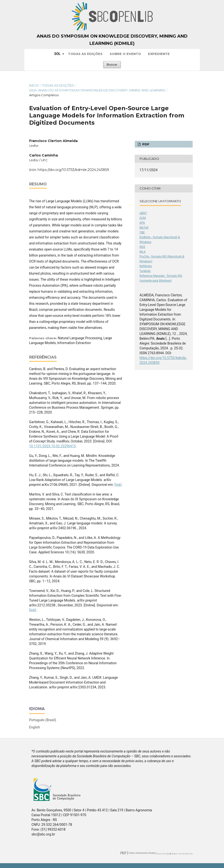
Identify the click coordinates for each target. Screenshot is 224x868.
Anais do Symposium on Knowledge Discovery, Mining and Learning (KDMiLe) (112, 40)
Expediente (159, 54)
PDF (145, 144)
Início (34, 85)
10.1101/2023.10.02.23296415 (53, 446)
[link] (118, 485)
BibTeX (144, 228)
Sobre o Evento (125, 54)
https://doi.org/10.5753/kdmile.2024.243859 (73, 170)
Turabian (145, 271)
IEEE (143, 247)
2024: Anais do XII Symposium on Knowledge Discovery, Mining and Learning (97, 90)
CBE (142, 232)
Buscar (112, 64)
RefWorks (146, 266)
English (35, 727)
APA (142, 223)
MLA (143, 252)
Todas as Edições (85, 54)
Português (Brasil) (43, 720)
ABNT (143, 213)
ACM (143, 218)
